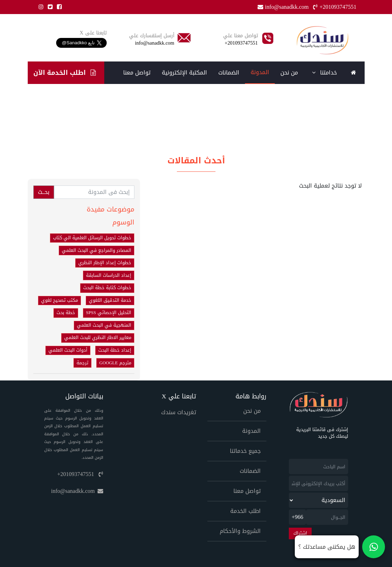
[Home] (323, 40)
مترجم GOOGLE (115, 363)
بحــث (44, 192)
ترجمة (82, 363)
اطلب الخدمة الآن (64, 73)
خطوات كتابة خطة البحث (107, 288)
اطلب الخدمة (245, 511)
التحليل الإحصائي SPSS (108, 313)
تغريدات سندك (179, 412)
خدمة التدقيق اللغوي (110, 300)
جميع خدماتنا (245, 451)
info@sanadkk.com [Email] (284, 7)
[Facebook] (58, 7)
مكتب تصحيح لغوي (59, 300)
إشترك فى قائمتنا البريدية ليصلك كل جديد (322, 433)
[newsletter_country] (318, 500)
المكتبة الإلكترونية (184, 73)
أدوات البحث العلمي (68, 350)
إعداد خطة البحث (115, 350)
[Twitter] (49, 7)
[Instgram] (40, 7)
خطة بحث (66, 313)
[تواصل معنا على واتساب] (340, 547)
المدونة (260, 72)
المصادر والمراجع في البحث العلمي (97, 250)
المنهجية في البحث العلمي (104, 325)
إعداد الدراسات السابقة (109, 275)
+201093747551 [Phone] (335, 7)
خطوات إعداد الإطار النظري (105, 263)
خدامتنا (324, 73)
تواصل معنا (137, 73)
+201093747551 (80, 474)
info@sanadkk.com (77, 491)
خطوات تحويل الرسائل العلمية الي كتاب (92, 238)
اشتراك (300, 533)
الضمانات (229, 73)
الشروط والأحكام (240, 531)
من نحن (289, 73)
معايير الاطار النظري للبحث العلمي (98, 338)
